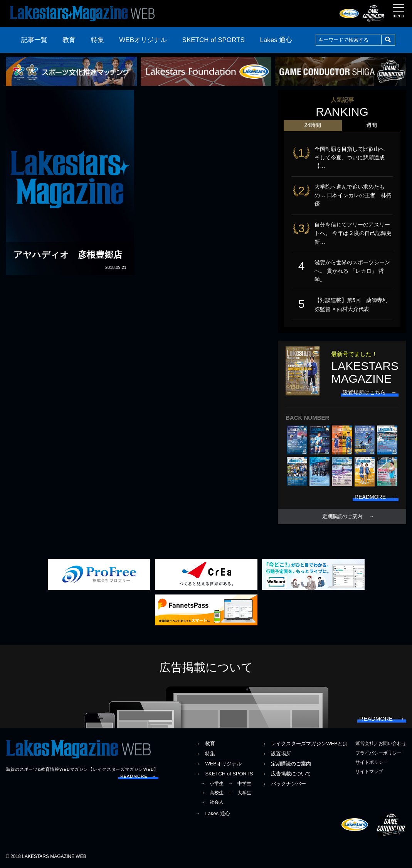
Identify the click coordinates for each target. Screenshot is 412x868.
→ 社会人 (212, 802)
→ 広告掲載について (286, 774)
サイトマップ (369, 772)
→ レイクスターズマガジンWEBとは (304, 744)
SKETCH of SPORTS (214, 40)
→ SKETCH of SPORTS (224, 774)
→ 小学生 (212, 784)
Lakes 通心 (276, 40)
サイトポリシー (372, 762)
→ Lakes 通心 (212, 813)
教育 (69, 40)
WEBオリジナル (143, 40)
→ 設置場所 (276, 754)
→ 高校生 (212, 793)
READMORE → (138, 776)
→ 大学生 (240, 793)
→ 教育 (205, 744)
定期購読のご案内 (342, 517)
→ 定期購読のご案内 (286, 764)
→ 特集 (205, 754)
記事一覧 (34, 40)
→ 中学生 (240, 784)
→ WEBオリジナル (218, 764)
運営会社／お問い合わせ (381, 743)
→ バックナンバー (283, 784)
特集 (98, 40)
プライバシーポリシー (378, 753)
